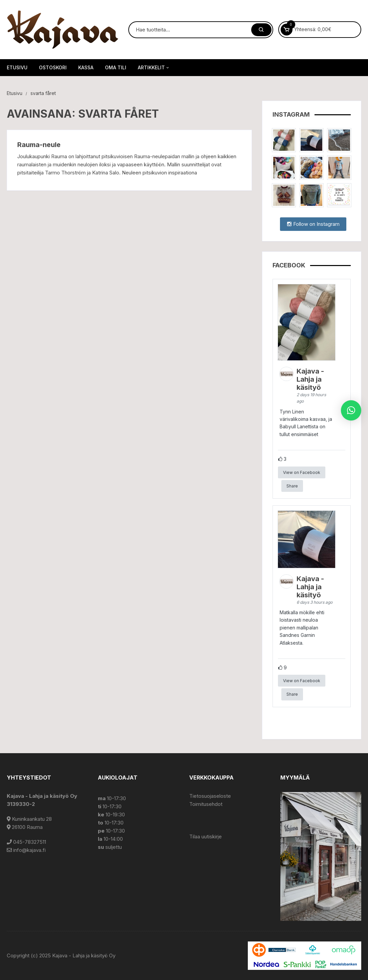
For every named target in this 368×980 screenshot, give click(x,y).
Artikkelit (154, 68)
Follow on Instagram (313, 224)
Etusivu (17, 67)
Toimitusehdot (206, 804)
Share (292, 486)
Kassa (86, 67)
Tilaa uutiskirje (205, 836)
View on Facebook (302, 472)
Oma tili (116, 67)
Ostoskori (53, 67)
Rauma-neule (39, 145)
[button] (351, 410)
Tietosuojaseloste (210, 796)
